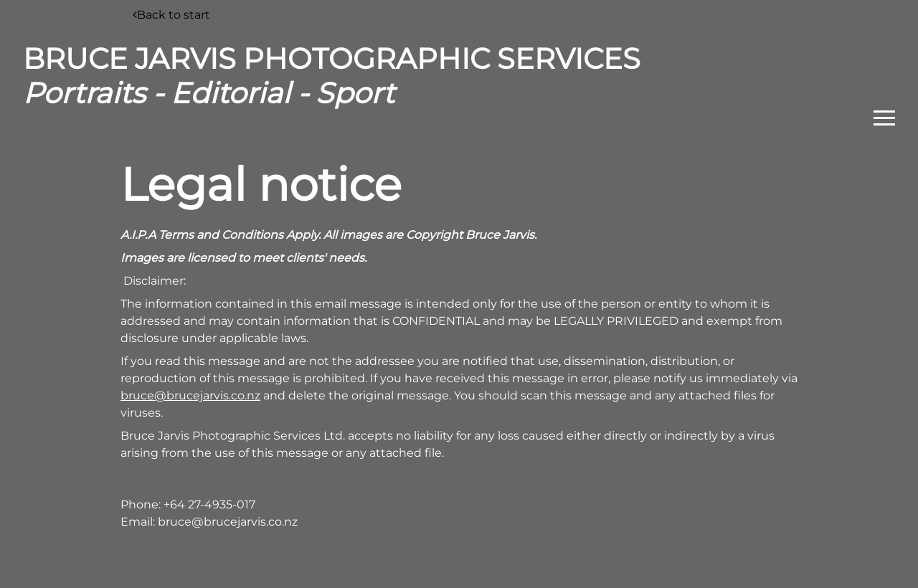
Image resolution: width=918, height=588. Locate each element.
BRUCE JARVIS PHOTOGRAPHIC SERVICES (332, 76)
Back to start (171, 15)
